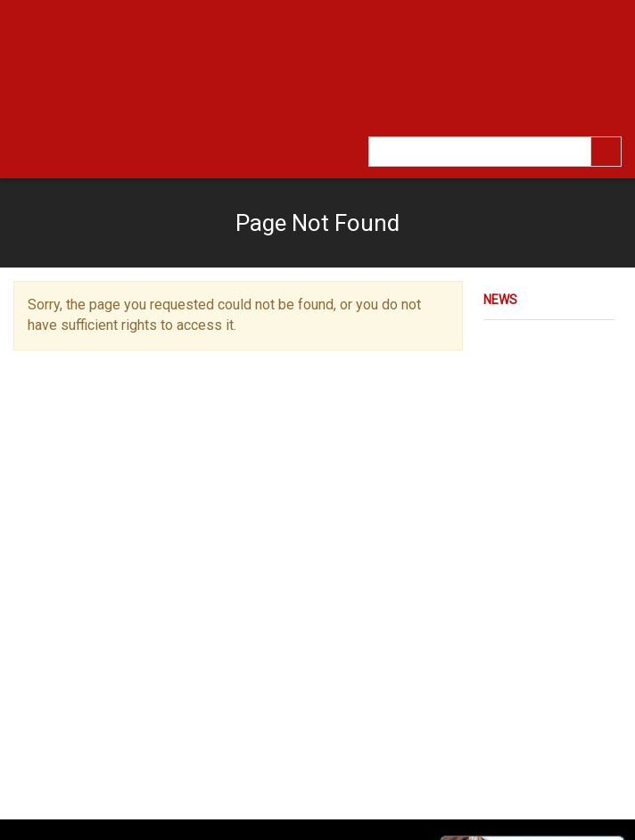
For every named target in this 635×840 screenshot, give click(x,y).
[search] (606, 152)
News (500, 300)
